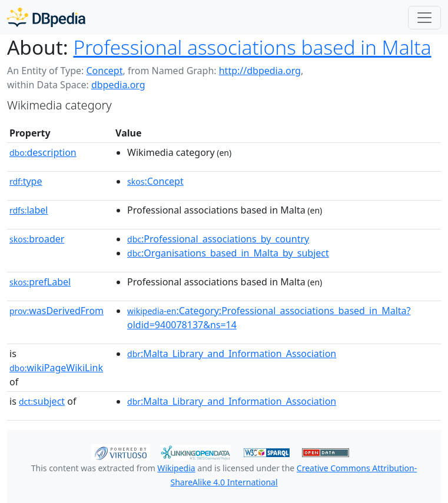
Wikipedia (176, 468)
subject (42, 401)
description (43, 152)
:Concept (155, 181)
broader (37, 239)
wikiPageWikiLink (56, 368)
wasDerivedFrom (57, 311)
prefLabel (40, 282)
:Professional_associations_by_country (218, 239)
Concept (104, 71)
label (29, 210)
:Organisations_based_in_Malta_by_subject (228, 253)
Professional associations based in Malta (252, 47)
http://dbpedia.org (260, 71)
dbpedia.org (118, 85)
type (26, 181)
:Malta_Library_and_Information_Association (232, 354)
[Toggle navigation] (424, 18)
